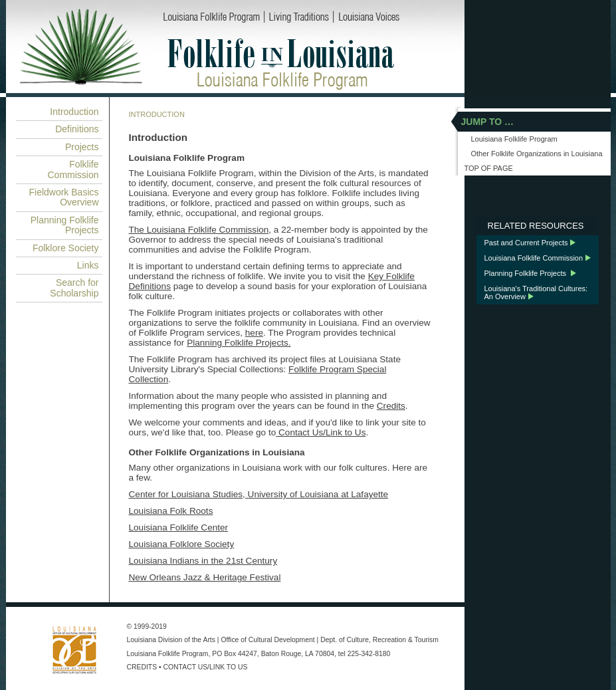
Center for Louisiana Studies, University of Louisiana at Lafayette (259, 494)
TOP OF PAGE (489, 168)
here (254, 333)
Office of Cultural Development (267, 640)
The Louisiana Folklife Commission (199, 230)
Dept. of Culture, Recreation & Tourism (379, 640)
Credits (391, 406)
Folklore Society (66, 248)
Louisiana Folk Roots (171, 511)
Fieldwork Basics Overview (63, 197)
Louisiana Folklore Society (182, 544)
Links (88, 265)
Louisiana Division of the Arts (171, 640)
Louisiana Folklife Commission (534, 258)
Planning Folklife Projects (65, 225)
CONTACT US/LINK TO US (206, 667)
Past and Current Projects (526, 243)
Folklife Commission (73, 169)
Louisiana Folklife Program (168, 654)
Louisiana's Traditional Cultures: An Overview (536, 292)
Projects (82, 147)
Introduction (74, 112)
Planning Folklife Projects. (239, 343)
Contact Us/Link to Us (321, 432)
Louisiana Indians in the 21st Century (203, 561)
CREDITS (142, 667)
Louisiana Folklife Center (179, 527)
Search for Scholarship (74, 287)
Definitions (77, 129)
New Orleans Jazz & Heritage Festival (205, 577)
